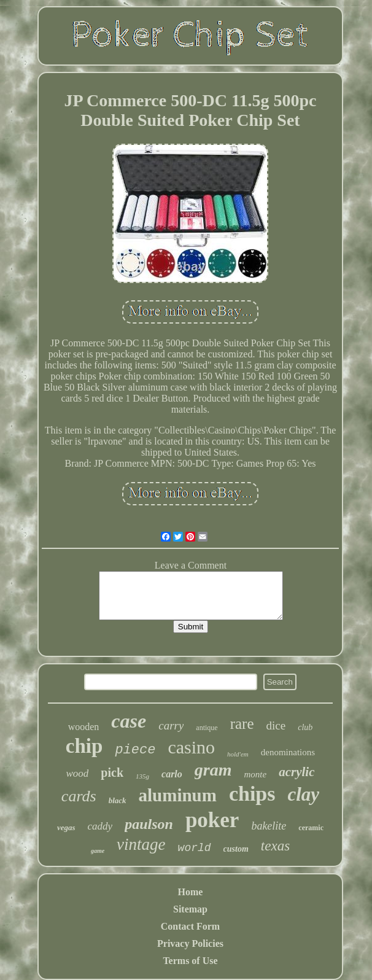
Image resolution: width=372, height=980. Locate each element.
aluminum (178, 795)
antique (207, 728)
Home (191, 892)
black (118, 800)
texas (275, 846)
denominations (288, 752)
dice (276, 725)
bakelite (269, 826)
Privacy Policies (190, 943)
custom (236, 849)
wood (78, 773)
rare (242, 724)
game (98, 851)
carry (171, 725)
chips (252, 794)
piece (135, 750)
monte (256, 774)
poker (212, 820)
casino (191, 747)
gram (213, 770)
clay (303, 794)
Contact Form (190, 926)
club (305, 727)
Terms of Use (190, 961)
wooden (84, 727)
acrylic (296, 772)
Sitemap (190, 909)
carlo (172, 774)
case (129, 721)
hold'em (238, 754)
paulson (149, 824)
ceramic (311, 828)
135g (142, 776)
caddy (100, 826)
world (195, 848)
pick (112, 772)
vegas (66, 827)
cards (79, 796)
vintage (141, 844)
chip (84, 746)
